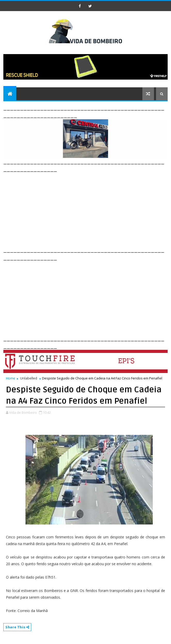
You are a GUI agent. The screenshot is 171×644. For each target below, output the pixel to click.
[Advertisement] (87, 209)
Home (11, 378)
